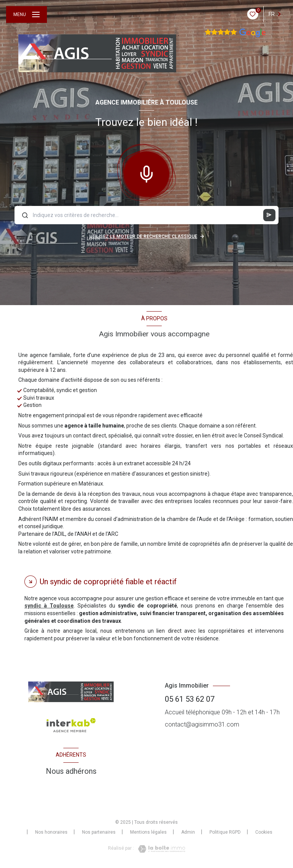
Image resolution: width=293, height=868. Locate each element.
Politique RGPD (225, 832)
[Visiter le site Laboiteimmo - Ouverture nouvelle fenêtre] (159, 849)
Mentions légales (148, 832)
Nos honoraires (51, 832)
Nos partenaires (99, 832)
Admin (188, 832)
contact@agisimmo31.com (202, 724)
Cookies (264, 832)
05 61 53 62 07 (190, 699)
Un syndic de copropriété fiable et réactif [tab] (108, 582)
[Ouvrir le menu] (27, 14)
